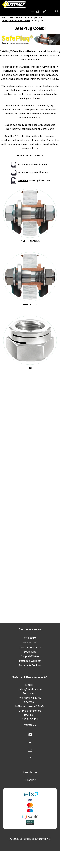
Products (12, 17)
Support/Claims (30, 656)
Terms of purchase (30, 647)
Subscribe (30, 780)
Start (4, 17)
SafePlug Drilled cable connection (16, 21)
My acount (30, 638)
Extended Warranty (30, 661)
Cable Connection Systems (29, 17)
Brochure (23, 165)
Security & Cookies (30, 666)
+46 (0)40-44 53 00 (30, 698)
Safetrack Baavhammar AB (30, 677)
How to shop (30, 643)
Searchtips (30, 652)
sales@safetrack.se (30, 689)
